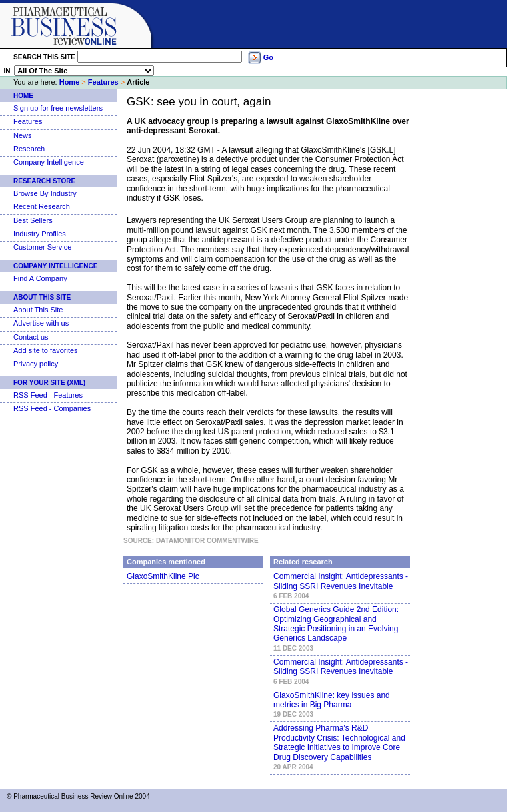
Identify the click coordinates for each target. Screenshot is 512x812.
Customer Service (42, 247)
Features (103, 82)
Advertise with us (41, 323)
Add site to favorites (46, 350)
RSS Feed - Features (48, 395)
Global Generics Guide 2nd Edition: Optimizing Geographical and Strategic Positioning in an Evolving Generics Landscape (336, 624)
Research (29, 149)
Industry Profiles (40, 234)
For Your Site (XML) (49, 383)
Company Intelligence (49, 162)
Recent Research (42, 206)
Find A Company (40, 278)
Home (70, 82)
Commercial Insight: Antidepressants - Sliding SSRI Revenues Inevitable (341, 581)
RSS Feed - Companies (52, 408)
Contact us (31, 337)
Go (268, 57)
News (23, 135)
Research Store (44, 181)
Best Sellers (33, 220)
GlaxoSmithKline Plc (163, 576)
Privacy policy (36, 364)
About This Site (42, 297)
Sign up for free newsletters (58, 108)
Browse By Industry (45, 193)
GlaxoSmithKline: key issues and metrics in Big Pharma (332, 700)
